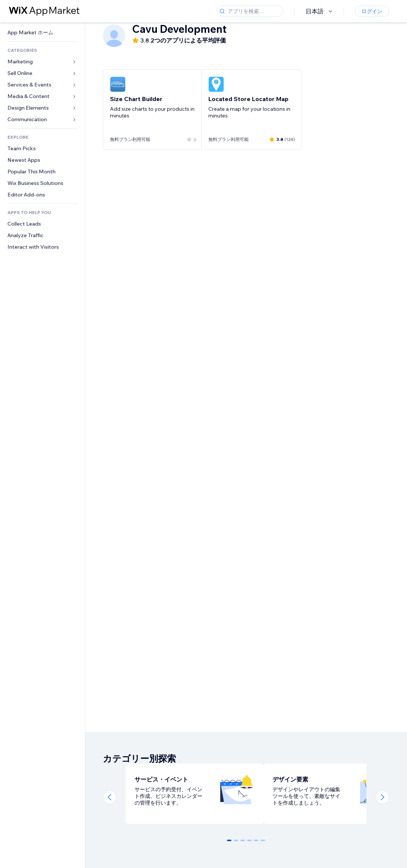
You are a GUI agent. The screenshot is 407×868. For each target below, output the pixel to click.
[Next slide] (382, 797)
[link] (42, 33)
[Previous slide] (110, 797)
